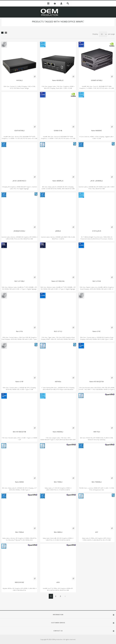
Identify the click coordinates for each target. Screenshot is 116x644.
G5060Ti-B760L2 (97, 80)
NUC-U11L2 (58, 331)
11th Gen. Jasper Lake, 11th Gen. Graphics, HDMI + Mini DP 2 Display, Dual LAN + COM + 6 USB (58, 87)
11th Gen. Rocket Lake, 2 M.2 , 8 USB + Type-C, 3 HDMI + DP (19, 439)
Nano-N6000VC (97, 131)
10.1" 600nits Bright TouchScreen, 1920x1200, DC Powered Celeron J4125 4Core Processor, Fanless (97, 238)
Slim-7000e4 (19, 532)
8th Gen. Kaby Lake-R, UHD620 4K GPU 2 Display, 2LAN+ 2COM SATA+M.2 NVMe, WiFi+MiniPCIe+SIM (58, 188)
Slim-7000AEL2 (97, 482)
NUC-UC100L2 (19, 281)
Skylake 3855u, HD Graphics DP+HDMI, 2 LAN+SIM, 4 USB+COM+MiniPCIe (19, 589)
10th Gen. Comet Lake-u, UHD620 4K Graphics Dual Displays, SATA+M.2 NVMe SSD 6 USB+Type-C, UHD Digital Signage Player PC (97, 339)
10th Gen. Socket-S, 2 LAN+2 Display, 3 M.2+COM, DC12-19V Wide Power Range (19, 87)
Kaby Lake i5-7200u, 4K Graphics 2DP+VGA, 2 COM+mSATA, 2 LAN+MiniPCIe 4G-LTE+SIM (97, 539)
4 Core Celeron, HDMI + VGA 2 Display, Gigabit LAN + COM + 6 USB (97, 137)
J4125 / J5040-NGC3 (19, 181)
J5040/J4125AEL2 (19, 231)
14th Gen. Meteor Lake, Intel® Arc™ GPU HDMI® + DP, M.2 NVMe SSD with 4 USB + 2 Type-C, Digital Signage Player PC (19, 289)
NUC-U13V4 (97, 281)
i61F (97, 532)
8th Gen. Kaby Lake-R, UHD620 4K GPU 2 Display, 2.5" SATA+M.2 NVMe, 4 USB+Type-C (19, 489)
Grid (2, 33)
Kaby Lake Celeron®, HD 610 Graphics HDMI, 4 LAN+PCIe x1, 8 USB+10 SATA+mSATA (58, 539)
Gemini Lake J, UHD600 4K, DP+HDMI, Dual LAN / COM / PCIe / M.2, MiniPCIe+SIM (97, 188)
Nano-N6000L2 (58, 432)
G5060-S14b (58, 131)
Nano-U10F (19, 382)
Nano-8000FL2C (58, 181)
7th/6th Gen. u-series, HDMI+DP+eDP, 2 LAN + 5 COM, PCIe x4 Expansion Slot (97, 489)
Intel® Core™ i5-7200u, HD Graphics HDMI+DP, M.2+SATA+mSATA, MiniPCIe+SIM (58, 589)
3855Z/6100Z (19, 582)
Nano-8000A (19, 482)
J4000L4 (58, 231)
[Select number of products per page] (103, 34)
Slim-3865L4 (58, 532)
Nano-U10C (97, 331)
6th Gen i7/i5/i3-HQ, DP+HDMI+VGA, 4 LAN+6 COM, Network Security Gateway (97, 439)
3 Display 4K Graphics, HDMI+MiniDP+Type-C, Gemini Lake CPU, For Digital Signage (19, 188)
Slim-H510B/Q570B (19, 432)
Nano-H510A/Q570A (97, 382)
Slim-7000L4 (58, 482)
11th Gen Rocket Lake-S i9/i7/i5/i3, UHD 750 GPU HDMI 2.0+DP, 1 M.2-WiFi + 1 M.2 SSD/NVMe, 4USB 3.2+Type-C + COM (97, 389)
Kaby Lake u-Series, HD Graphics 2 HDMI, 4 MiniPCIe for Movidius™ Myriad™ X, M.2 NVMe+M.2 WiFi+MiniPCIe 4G (19, 540)
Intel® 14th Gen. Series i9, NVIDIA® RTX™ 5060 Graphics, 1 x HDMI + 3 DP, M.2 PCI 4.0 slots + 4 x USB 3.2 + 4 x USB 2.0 (58, 138)
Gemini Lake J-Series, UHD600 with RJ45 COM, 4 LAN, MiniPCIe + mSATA (58, 238)
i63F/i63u (58, 382)
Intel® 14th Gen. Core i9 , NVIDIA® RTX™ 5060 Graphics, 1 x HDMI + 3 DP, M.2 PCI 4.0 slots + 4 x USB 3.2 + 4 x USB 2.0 (97, 88)
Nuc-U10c (19, 331)
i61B (58, 582)
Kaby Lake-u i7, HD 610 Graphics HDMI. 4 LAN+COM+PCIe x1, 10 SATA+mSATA (58, 489)
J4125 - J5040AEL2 (97, 181)
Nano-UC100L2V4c (58, 281)
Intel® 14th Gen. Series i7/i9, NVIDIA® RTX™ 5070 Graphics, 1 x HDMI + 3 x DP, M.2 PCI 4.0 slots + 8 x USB (19, 137)
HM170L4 (97, 432)
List (6, 33)
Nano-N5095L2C (58, 80)
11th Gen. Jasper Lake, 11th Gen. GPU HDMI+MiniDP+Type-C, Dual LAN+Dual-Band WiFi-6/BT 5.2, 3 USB (58, 440)
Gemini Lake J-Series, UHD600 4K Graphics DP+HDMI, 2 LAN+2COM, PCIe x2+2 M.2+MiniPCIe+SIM (19, 238)
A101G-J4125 (97, 231)
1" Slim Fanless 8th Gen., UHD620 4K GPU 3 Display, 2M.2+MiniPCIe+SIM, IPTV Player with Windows (58, 388)
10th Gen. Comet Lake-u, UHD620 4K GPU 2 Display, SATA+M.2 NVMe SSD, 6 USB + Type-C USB (19, 388)
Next (65, 596)
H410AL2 (19, 80)
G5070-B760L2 (19, 131)
